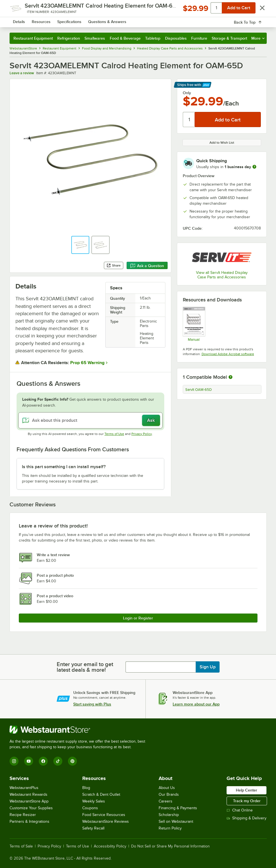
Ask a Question (147, 266)
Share (114, 265)
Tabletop (153, 38)
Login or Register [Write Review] (138, 618)
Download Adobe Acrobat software (228, 354)
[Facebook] (43, 761)
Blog (86, 788)
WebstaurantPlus (24, 788)
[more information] (254, 167)
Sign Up (208, 667)
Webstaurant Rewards (28, 794)
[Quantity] (189, 120)
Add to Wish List (222, 143)
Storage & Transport (229, 38)
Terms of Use (114, 434)
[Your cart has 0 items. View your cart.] (258, 21)
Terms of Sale (21, 846)
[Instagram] (14, 761)
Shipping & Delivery (247, 818)
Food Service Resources (104, 815)
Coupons (90, 808)
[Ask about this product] (90, 420)
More (258, 38)
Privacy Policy (142, 434)
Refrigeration (69, 38)
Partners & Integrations (29, 821)
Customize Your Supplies (31, 808)
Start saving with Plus (92, 704)
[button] (80, 245)
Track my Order (247, 801)
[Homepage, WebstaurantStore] (41, 21)
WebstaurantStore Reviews (106, 821)
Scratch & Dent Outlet (101, 794)
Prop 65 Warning (87, 363)
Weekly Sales (94, 801)
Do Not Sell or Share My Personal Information (170, 846)
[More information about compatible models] (231, 377)
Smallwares (95, 38)
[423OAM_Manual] (194, 324)
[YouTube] (29, 761)
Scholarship (169, 815)
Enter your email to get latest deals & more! (85, 667)
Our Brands (169, 794)
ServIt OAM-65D (199, 390)
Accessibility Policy (110, 846)
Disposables (176, 38)
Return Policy (170, 828)
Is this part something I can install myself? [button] (64, 467)
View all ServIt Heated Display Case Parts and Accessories (222, 275)
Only (187, 93)
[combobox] (128, 21)
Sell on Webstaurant (176, 821)
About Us (167, 788)
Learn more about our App (196, 704)
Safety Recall (93, 828)
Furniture (199, 38)
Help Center (247, 790)
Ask (151, 420)
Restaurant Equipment (33, 38)
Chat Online (240, 810)
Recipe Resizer (23, 815)
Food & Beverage (125, 38)
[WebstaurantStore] (80, 730)
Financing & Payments (178, 808)
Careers (166, 801)
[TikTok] (58, 761)
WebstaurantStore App (29, 801)
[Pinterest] (72, 761)
